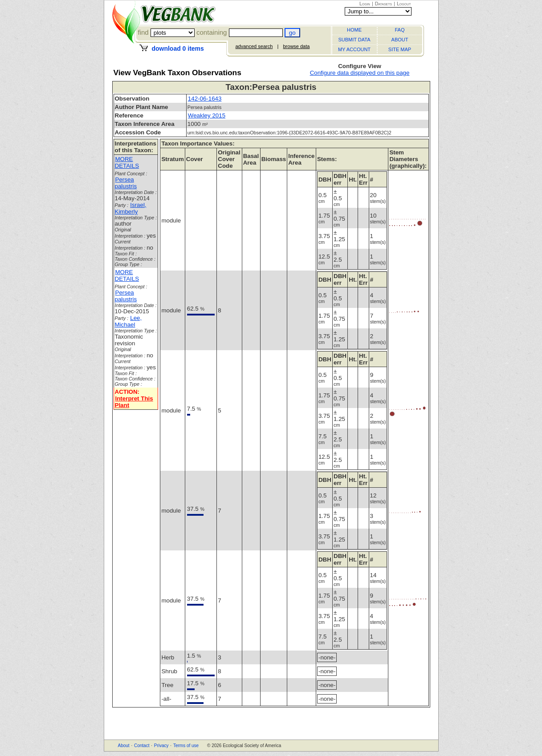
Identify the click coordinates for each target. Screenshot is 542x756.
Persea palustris (126, 183)
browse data (296, 46)
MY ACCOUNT (354, 49)
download (177, 49)
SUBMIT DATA (354, 40)
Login (365, 4)
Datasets (384, 4)
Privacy (161, 746)
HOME (354, 30)
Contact (142, 746)
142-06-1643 (205, 99)
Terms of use (186, 746)
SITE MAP (400, 49)
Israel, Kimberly (131, 208)
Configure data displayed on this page (360, 73)
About (124, 746)
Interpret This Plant (134, 402)
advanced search (254, 46)
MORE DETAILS (127, 162)
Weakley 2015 (207, 115)
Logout (404, 4)
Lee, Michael (128, 321)
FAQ (399, 30)
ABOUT (400, 40)
